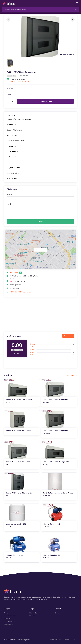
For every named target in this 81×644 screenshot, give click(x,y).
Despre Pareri (9, 624)
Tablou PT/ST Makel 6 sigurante (55, 400)
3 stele (33, 350)
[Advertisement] (40, 315)
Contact (57, 613)
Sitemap (67, 640)
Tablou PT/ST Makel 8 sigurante (18, 462)
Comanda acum (46, 101)
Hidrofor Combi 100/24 (52, 524)
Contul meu (8, 619)
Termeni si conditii (55, 640)
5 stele (33, 344)
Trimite (40, 222)
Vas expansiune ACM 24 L (16, 524)
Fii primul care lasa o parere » (20, 81)
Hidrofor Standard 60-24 (16, 555)
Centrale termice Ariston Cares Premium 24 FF (59, 493)
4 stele (33, 347)
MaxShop (33, 616)
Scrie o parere (68, 336)
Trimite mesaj (15, 288)
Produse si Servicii (10, 616)
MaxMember (33, 613)
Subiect (9, 194)
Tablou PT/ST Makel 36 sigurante (19, 493)
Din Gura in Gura (10, 621)
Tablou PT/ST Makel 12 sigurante (19, 400)
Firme (6, 613)
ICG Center (14, 273)
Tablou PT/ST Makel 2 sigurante (18, 431)
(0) (73, 344)
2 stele (33, 352)
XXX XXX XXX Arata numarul (21, 292)
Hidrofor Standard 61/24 (53, 555)
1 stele (33, 355)
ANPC (75, 640)
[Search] (37, 10)
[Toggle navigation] (77, 3)
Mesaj (9, 204)
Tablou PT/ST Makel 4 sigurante (55, 431)
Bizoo (11, 640)
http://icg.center (15, 285)
